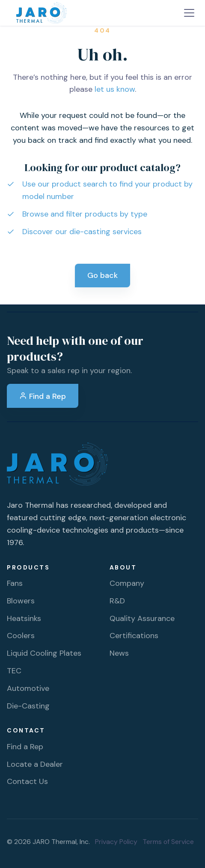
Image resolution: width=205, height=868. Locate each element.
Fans (15, 583)
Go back (102, 275)
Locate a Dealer (35, 764)
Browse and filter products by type (85, 214)
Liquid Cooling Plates (44, 653)
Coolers (21, 636)
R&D (117, 601)
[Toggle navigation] (189, 13)
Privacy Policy (116, 842)
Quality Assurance (142, 618)
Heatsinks (24, 618)
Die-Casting (28, 706)
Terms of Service (168, 842)
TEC (14, 671)
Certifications (134, 636)
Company (127, 583)
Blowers (21, 601)
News (119, 653)
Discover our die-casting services (82, 232)
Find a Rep (43, 396)
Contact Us (27, 781)
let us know (115, 89)
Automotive (28, 688)
